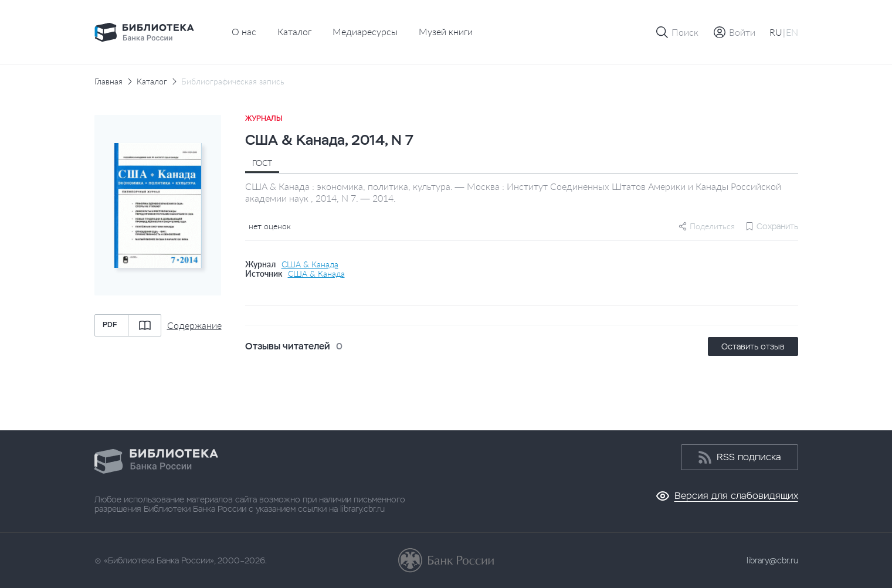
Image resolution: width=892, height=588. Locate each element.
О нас (244, 31)
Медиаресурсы (365, 31)
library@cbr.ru (772, 560)
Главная (108, 81)
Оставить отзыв (753, 346)
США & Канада (310, 264)
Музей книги (446, 31)
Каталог (294, 31)
